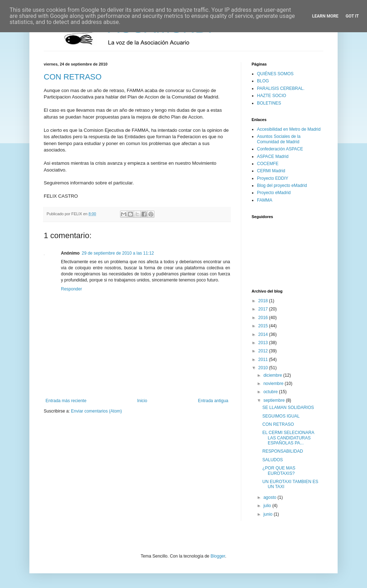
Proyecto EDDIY (273, 178)
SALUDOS (273, 460)
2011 (264, 360)
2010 (264, 368)
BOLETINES (269, 103)
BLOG (263, 81)
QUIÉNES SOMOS (275, 74)
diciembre (273, 375)
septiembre (275, 400)
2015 (264, 326)
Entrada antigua (213, 401)
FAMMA (265, 200)
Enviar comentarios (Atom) (96, 411)
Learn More (325, 16)
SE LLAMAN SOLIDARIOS (288, 408)
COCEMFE (268, 164)
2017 (264, 309)
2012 (264, 351)
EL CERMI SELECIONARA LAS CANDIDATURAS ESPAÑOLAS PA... (288, 438)
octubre (271, 392)
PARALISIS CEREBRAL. (281, 88)
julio (268, 506)
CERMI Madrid (271, 171)
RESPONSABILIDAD (283, 451)
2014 (264, 334)
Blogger (218, 556)
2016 (264, 318)
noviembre (274, 384)
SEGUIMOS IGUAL (281, 416)
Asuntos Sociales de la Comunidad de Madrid (279, 139)
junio (269, 514)
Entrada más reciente (66, 401)
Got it (352, 16)
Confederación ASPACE (280, 149)
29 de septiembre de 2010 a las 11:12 (118, 253)
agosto (270, 497)
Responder (72, 289)
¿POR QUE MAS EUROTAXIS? (279, 471)
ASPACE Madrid (273, 156)
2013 (264, 343)
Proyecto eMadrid (274, 193)
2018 (264, 301)
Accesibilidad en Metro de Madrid (289, 129)
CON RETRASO (73, 77)
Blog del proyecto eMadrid (282, 185)
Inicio (142, 401)
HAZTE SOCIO (271, 96)
